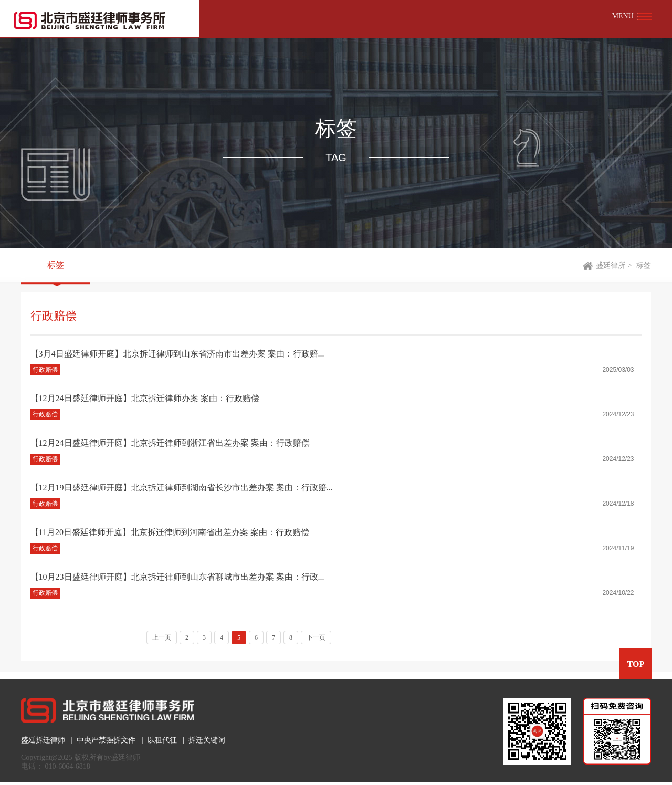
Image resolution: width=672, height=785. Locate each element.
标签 (56, 265)
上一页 (162, 637)
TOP (636, 664)
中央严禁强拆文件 (106, 740)
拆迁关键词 (207, 740)
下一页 (316, 637)
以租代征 (162, 740)
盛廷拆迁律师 (43, 740)
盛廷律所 (611, 265)
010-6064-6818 (68, 766)
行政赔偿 (45, 370)
